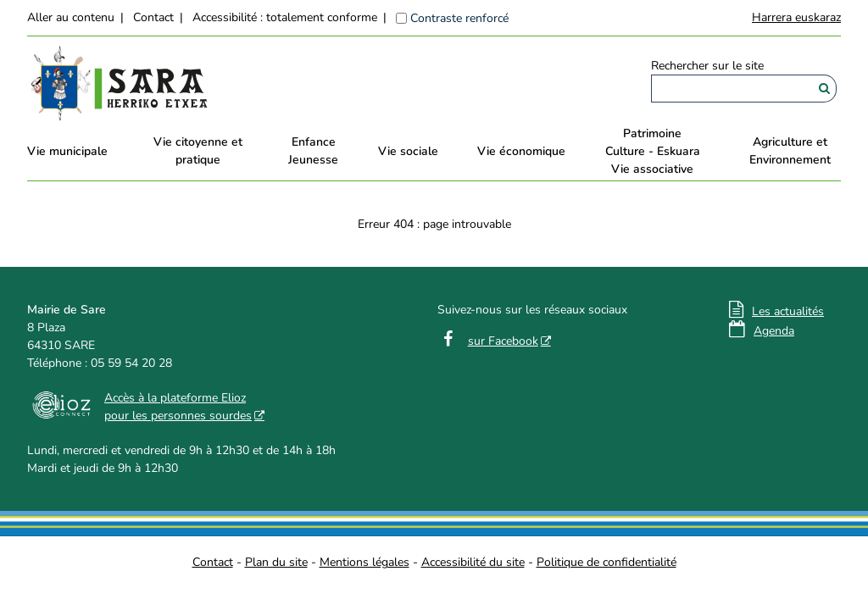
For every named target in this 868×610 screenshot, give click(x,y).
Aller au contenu (71, 17)
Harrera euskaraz (796, 17)
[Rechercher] (824, 89)
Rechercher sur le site (707, 66)
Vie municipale (67, 151)
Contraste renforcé (459, 18)
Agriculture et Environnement (790, 151)
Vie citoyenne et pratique (198, 151)
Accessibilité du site (473, 562)
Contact (153, 17)
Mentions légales (364, 562)
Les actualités (788, 311)
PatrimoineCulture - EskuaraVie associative (653, 151)
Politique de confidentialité (606, 562)
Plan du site (276, 562)
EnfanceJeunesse (313, 151)
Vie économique (521, 151)
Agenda (774, 331)
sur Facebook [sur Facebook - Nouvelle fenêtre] (503, 341)
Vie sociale (408, 151)
